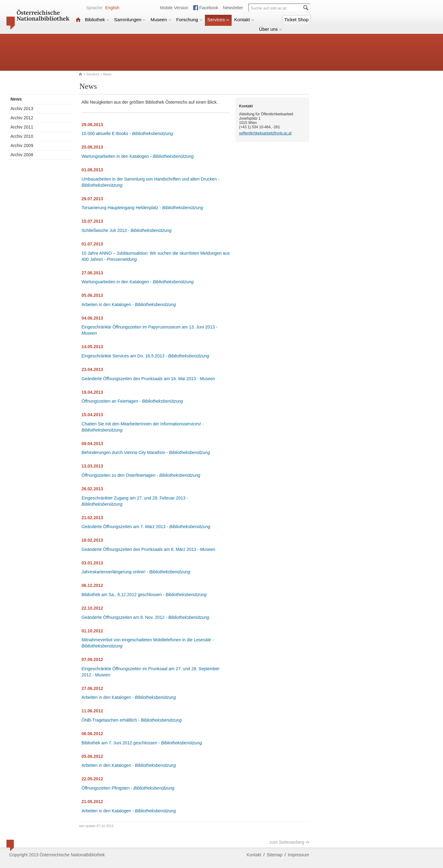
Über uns (271, 29)
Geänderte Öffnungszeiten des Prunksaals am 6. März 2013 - (148, 549)
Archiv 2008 (22, 155)
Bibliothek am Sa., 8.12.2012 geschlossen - (144, 595)
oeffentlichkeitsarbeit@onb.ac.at (265, 133)
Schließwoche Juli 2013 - (127, 230)
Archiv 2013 (22, 109)
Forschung (189, 20)
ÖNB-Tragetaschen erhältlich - (132, 720)
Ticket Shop (296, 20)
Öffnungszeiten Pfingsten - (128, 788)
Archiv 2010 (22, 136)
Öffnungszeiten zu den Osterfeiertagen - (141, 475)
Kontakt (244, 20)
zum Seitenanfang (289, 842)
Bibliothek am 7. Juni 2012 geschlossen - (142, 743)
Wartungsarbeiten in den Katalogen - (138, 156)
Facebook (209, 8)
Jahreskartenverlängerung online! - (136, 572)
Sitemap (275, 855)
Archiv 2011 (22, 127)
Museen (161, 20)
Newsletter (233, 8)
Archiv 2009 (22, 145)
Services (218, 20)
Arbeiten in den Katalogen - (129, 305)
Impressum (299, 855)
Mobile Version (174, 8)
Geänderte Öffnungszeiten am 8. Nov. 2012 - (145, 617)
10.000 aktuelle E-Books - (127, 133)
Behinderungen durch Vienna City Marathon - (146, 452)
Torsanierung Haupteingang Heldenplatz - (142, 208)
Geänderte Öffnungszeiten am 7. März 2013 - (146, 527)
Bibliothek (97, 20)
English (112, 8)
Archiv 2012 (22, 118)
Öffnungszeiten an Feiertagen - (132, 401)
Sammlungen (130, 20)
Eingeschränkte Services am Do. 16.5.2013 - (145, 356)
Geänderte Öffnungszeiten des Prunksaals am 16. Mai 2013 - (148, 379)
